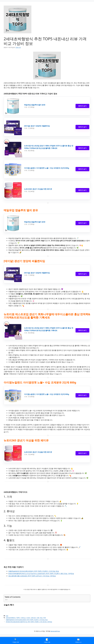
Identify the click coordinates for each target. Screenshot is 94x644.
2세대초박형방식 (11, 618)
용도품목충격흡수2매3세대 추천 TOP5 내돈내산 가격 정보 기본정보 (32, 576)
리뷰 (38, 618)
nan (7, 616)
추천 (45, 618)
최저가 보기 (82, 106)
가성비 (28, 618)
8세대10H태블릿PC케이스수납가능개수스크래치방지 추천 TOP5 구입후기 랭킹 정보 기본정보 (41, 574)
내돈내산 (33, 618)
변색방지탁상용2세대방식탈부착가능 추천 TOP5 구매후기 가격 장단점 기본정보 (29, 622)
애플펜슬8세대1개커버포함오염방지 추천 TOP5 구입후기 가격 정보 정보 (34, 571)
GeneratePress (55, 631)
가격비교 (23, 618)
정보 (41, 618)
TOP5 (18, 618)
